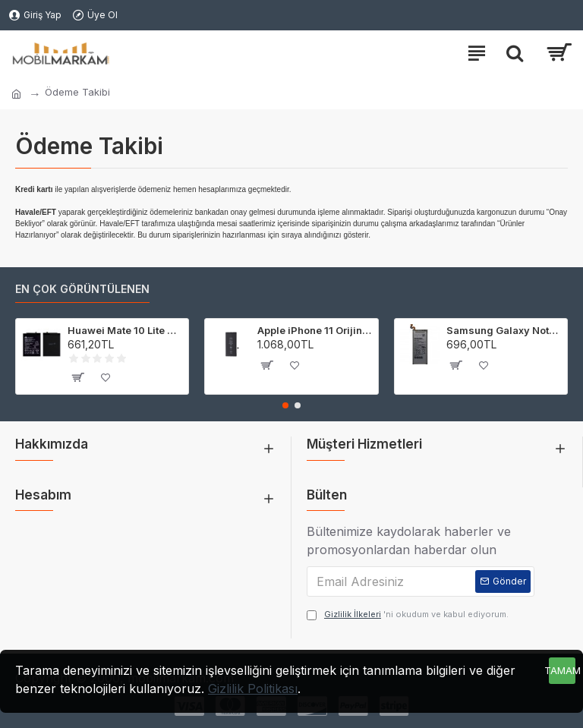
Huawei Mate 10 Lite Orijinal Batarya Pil (125, 330)
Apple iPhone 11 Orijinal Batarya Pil (315, 330)
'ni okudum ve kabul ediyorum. (408, 615)
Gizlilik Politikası (253, 689)
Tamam (562, 670)
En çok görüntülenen (82, 289)
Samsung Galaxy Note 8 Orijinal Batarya (504, 330)
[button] (285, 405)
